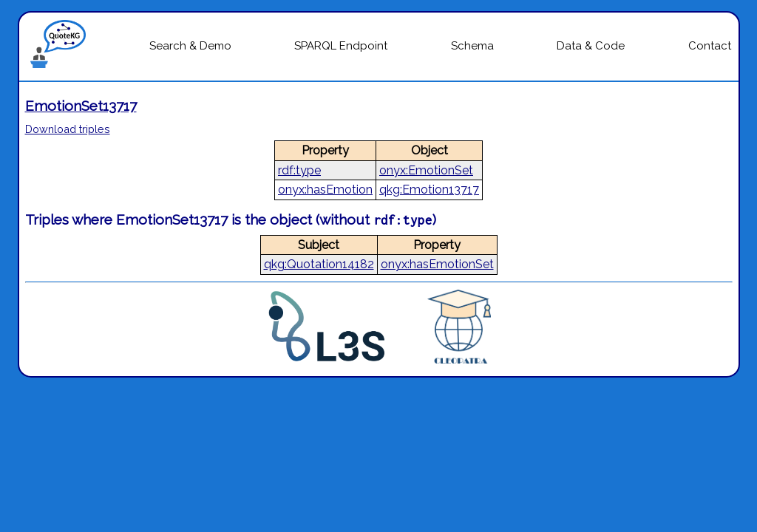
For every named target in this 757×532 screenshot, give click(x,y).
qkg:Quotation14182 (319, 264)
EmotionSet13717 (81, 106)
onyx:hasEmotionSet (437, 264)
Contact (710, 46)
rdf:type (299, 170)
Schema (472, 46)
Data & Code (591, 46)
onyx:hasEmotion (325, 190)
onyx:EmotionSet (426, 170)
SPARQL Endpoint (341, 46)
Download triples (68, 129)
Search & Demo (190, 46)
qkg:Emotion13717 (429, 190)
